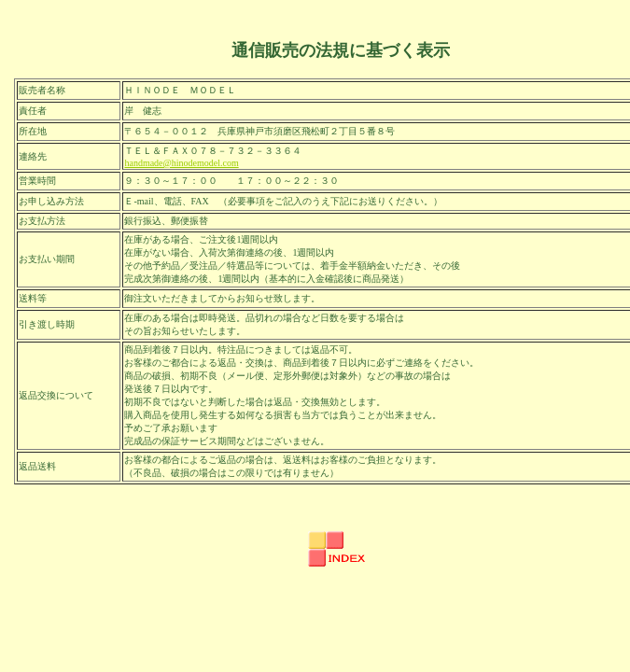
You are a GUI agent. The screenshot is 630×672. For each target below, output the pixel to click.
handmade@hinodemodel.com (181, 163)
